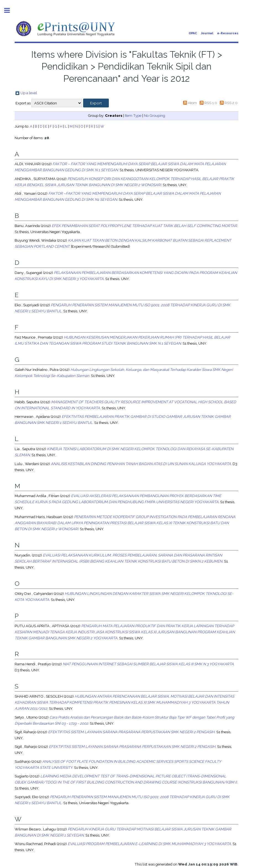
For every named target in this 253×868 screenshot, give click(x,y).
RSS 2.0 (231, 103)
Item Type (133, 115)
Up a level (29, 93)
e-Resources (228, 33)
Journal (207, 33)
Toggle (10, 10)
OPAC (193, 33)
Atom (192, 103)
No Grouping (155, 115)
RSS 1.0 (211, 103)
